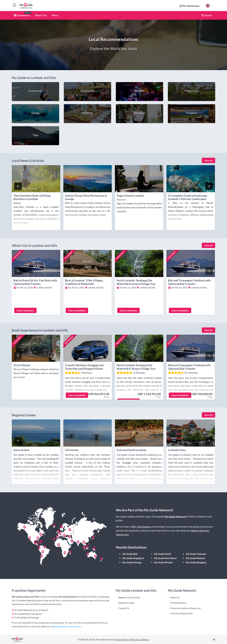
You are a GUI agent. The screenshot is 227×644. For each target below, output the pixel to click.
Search (207, 15)
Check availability (25, 310)
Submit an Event (126, 603)
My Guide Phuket (163, 562)
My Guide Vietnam (196, 554)
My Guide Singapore (133, 558)
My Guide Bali (130, 554)
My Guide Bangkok (196, 562)
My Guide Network (175, 517)
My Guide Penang (132, 562)
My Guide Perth (163, 554)
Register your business (129, 597)
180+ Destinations (141, 527)
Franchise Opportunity (182, 613)
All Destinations (178, 603)
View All (208, 160)
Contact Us (124, 608)
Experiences (22, 15)
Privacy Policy (122, 640)
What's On (41, 15)
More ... (56, 15)
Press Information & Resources (186, 608)
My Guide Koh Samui (165, 558)
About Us (175, 597)
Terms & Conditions (139, 640)
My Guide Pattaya (195, 558)
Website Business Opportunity (66, 626)
